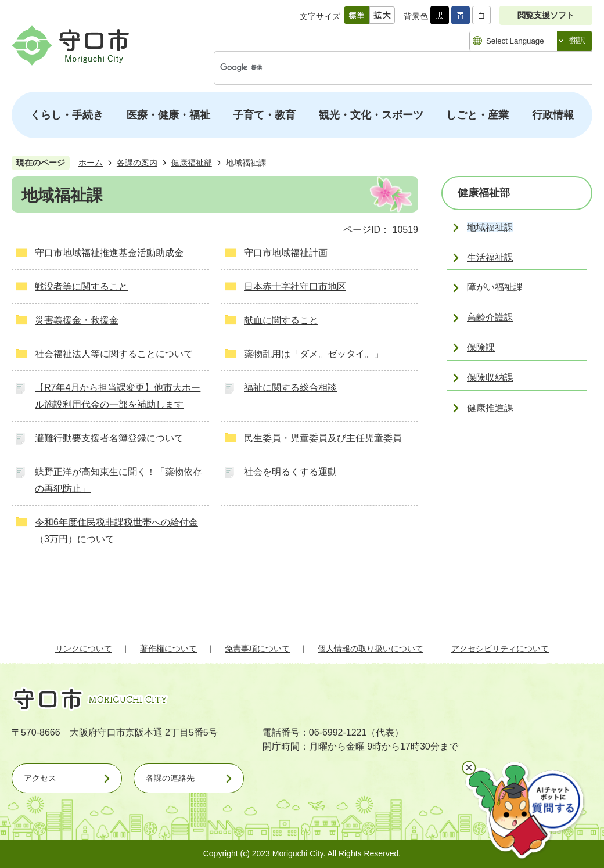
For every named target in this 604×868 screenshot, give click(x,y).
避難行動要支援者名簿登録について (109, 438)
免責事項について (257, 649)
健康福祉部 (192, 163)
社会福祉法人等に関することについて (114, 354)
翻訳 (577, 40)
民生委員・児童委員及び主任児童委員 (323, 438)
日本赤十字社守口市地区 (295, 287)
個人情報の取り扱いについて (371, 649)
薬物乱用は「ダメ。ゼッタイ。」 (314, 354)
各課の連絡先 (170, 778)
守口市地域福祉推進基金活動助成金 (109, 253)
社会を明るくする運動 (290, 472)
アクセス (40, 778)
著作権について (168, 649)
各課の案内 (137, 163)
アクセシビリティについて (500, 649)
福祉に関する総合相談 (290, 388)
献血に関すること (281, 320)
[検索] (391, 68)
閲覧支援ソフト (546, 15)
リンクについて (84, 649)
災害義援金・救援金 (77, 320)
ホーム (91, 163)
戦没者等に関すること (81, 287)
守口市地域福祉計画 (286, 253)
